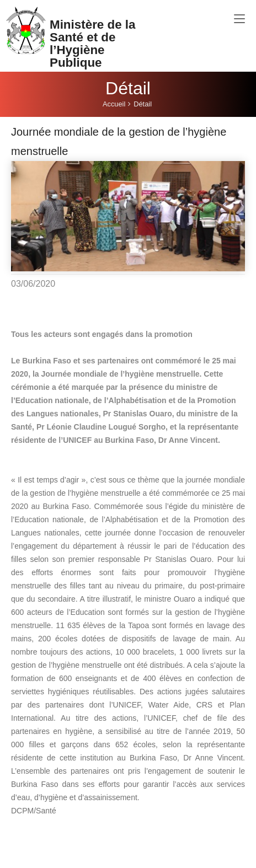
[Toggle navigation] (239, 19)
